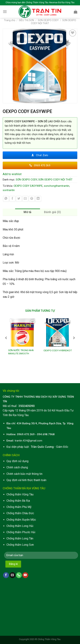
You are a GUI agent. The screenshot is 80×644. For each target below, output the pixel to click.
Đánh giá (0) (52, 212)
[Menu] (5, 12)
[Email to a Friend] (25, 199)
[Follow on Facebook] (6, 575)
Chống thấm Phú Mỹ (19, 507)
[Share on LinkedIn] (38, 199)
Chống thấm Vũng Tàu (20, 494)
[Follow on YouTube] (25, 575)
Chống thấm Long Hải (20, 526)
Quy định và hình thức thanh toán (26, 480)
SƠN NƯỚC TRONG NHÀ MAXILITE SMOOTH (21, 352)
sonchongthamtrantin (57, 186)
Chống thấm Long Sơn (20, 545)
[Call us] (19, 575)
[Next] (74, 345)
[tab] (28, 212)
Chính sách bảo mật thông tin (24, 474)
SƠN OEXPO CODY (48, 20)
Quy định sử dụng (17, 461)
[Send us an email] (12, 575)
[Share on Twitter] (19, 199)
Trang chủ (10, 20)
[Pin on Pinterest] (32, 199)
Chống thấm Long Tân (20, 538)
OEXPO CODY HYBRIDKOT (58, 350)
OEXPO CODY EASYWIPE (28, 186)
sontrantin (9, 190)
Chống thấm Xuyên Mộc (21, 520)
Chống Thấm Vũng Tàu (49, 639)
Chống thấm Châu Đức (20, 513)
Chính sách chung (17, 467)
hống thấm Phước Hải (22, 532)
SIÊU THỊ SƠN (26, 20)
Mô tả (28, 212)
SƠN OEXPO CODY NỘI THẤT (55, 180)
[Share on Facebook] (12, 199)
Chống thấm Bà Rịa (18, 501)
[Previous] (6, 345)
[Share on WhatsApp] (6, 199)
